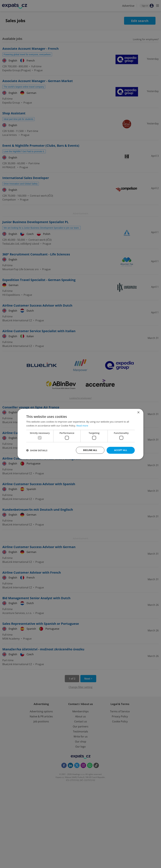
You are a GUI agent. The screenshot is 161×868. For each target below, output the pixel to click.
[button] (37, 450)
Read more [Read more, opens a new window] (82, 425)
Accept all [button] (121, 450)
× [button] (138, 412)
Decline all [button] (90, 450)
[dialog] (80, 434)
